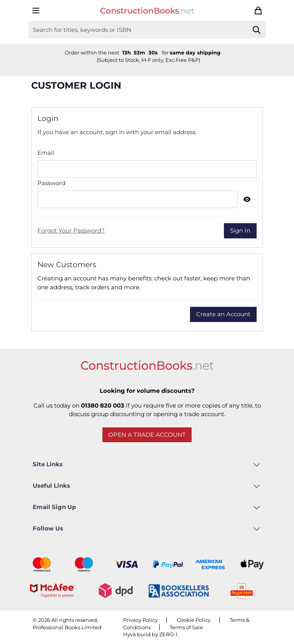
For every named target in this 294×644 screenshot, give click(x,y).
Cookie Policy (194, 620)
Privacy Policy (140, 620)
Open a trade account (147, 435)
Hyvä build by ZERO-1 (150, 634)
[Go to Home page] (147, 11)
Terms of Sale (186, 627)
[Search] (257, 30)
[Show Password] (247, 199)
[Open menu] (36, 10)
